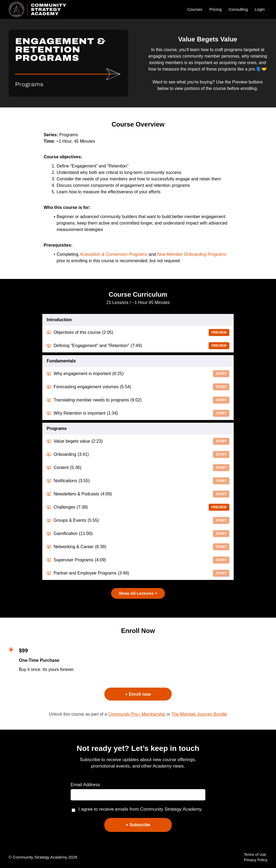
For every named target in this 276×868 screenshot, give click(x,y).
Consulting (238, 9)
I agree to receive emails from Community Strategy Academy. (141, 809)
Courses (195, 9)
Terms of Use (255, 855)
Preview (219, 332)
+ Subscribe (138, 825)
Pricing (216, 9)
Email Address (85, 785)
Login (260, 9)
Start (221, 374)
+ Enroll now (138, 694)
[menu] (225, 9)
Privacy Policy (256, 860)
